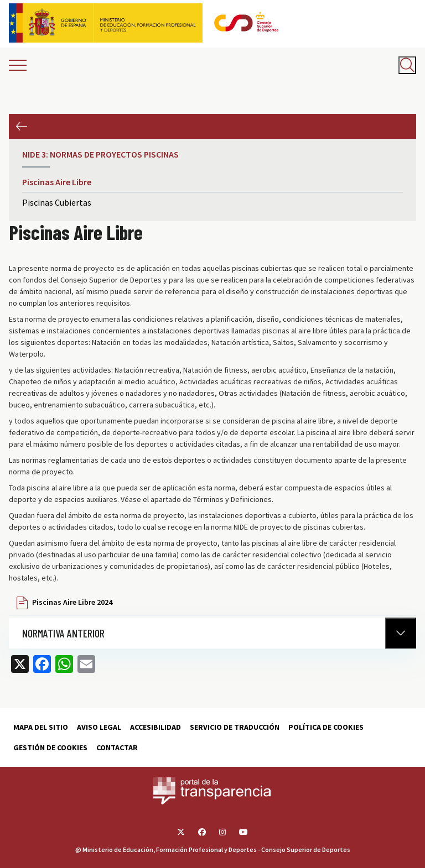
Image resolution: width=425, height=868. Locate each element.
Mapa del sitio (41, 727)
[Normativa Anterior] (401, 633)
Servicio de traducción (235, 727)
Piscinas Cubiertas (57, 202)
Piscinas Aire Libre (57, 182)
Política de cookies (326, 727)
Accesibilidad (156, 727)
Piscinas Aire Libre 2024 (72, 602)
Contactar (117, 747)
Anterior (21, 126)
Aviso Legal (99, 727)
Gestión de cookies (50, 747)
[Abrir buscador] (407, 65)
